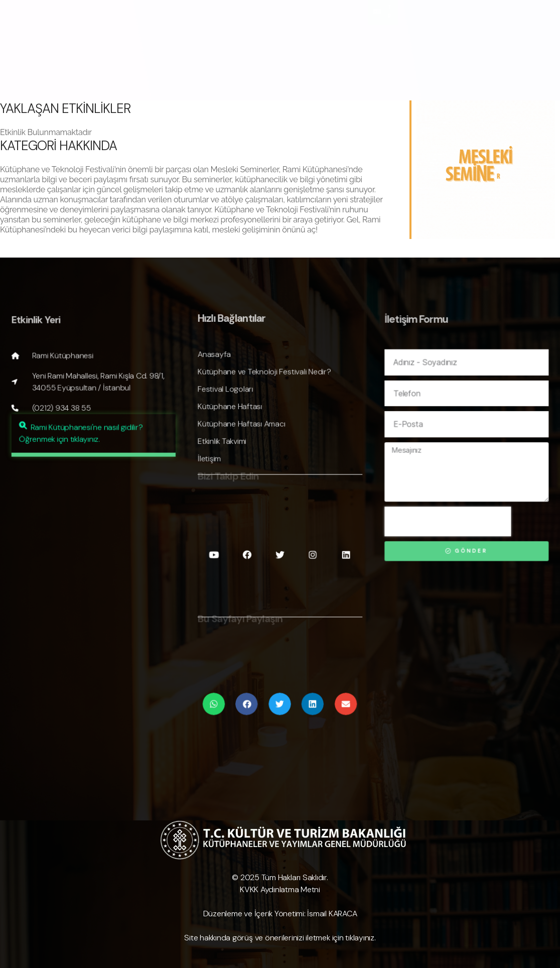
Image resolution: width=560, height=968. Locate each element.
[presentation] (451, 526)
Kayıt (117, 55)
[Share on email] (342, 695)
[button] (95, 465)
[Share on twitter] (279, 695)
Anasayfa (34, 45)
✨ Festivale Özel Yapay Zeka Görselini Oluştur (207, 45)
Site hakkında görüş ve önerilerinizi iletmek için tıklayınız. (280, 938)
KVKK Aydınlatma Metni (280, 889)
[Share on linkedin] (311, 695)
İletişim (198, 55)
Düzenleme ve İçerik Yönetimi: (254, 914)
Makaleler (155, 55)
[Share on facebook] (248, 695)
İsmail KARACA (332, 914)
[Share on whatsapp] (217, 695)
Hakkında (84, 45)
